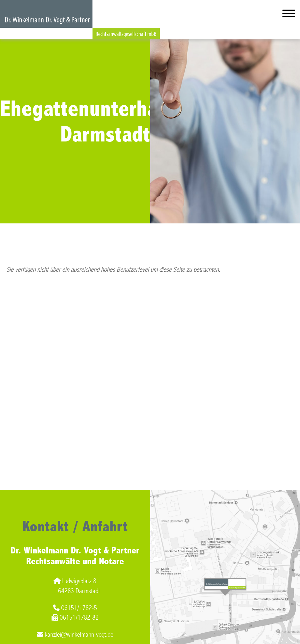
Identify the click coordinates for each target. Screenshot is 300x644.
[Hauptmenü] (289, 15)
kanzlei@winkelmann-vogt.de (75, 635)
